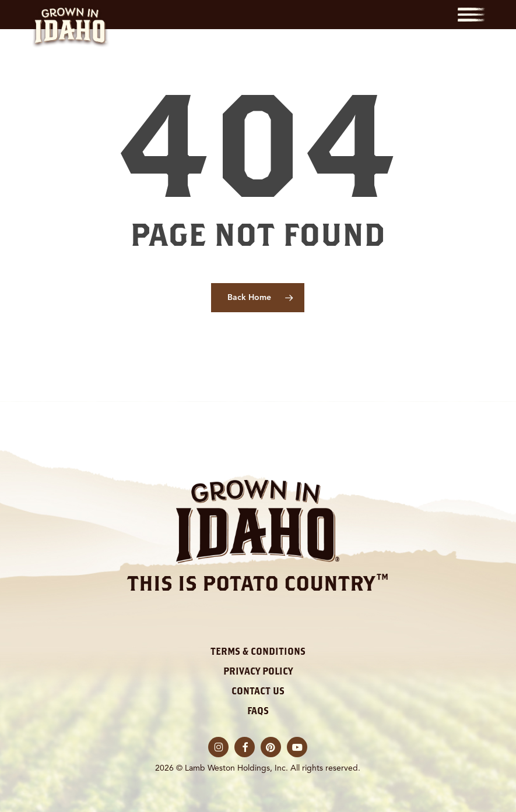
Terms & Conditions (258, 651)
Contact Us (258, 691)
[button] (471, 15)
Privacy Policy (258, 671)
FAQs (258, 711)
